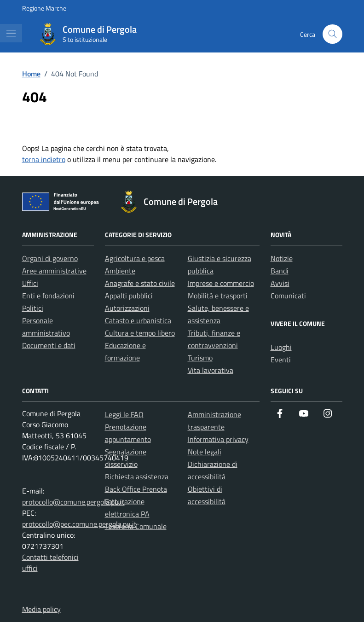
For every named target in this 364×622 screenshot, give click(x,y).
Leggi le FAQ (124, 414)
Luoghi (281, 347)
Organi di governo (50, 258)
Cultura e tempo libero (140, 333)
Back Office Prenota (136, 489)
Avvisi (280, 283)
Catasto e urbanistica (138, 320)
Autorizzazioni (127, 308)
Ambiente (120, 271)
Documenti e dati (49, 345)
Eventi (281, 360)
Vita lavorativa (211, 370)
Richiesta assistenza (137, 477)
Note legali (205, 452)
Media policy (41, 609)
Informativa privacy (218, 439)
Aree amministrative (54, 271)
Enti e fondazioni (48, 296)
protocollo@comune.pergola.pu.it (73, 502)
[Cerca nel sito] (332, 34)
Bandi (280, 271)
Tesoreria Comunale (136, 526)
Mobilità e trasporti (218, 296)
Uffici (30, 283)
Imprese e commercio (221, 283)
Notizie (282, 258)
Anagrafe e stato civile (140, 283)
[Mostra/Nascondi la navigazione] (11, 33)
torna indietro (44, 159)
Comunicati (288, 296)
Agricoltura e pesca (135, 258)
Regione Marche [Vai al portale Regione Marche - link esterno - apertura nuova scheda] (44, 8)
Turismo (200, 358)
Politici (33, 308)
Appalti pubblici (129, 296)
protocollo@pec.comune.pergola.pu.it (79, 524)
